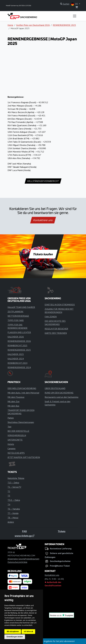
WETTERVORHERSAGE (18, 316)
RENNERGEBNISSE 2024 (19, 367)
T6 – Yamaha (14, 509)
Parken (11, 418)
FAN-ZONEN (51, 317)
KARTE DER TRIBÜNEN (56, 333)
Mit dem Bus (13, 406)
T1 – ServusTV (14, 487)
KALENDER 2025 (16, 354)
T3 (9, 496)
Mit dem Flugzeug (16, 397)
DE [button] (75, 4)
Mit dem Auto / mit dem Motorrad (23, 393)
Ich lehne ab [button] (28, 632)
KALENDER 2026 (16, 337)
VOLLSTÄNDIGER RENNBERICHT (43, 181)
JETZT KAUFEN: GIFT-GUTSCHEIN (24, 457)
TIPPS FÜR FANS (16, 320)
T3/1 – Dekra (14, 500)
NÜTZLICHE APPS (16, 453)
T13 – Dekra (13, 483)
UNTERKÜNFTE (15, 440)
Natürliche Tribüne (16, 478)
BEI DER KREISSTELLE (18, 431)
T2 (9, 491)
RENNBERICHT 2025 (17, 345)
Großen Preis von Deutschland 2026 (33, 25)
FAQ (24, 531)
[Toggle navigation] (75, 16)
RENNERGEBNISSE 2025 (64, 25)
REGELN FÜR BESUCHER (56, 329)
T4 (9, 504)
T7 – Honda (13, 513)
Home (10, 25)
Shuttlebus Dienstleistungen (21, 422)
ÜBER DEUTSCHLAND (55, 388)
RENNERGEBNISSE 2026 (19, 341)
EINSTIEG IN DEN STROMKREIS (60, 305)
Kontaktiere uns (43, 220)
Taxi (9, 427)
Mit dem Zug (13, 401)
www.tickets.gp (25, 536)
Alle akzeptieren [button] (13, 632)
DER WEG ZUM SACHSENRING (22, 388)
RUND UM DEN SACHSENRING (59, 393)
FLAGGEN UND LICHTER (19, 332)
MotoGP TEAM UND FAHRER (21, 307)
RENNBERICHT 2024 (17, 363)
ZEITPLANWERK (15, 312)
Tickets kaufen (43, 254)
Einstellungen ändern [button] (15, 637)
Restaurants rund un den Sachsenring (61, 397)
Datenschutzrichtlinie (17, 562)
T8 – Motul (13, 518)
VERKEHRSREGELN (17, 435)
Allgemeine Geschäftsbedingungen (23, 559)
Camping (11, 448)
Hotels (11, 444)
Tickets (62, 531)
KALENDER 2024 (16, 359)
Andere (11, 522)
